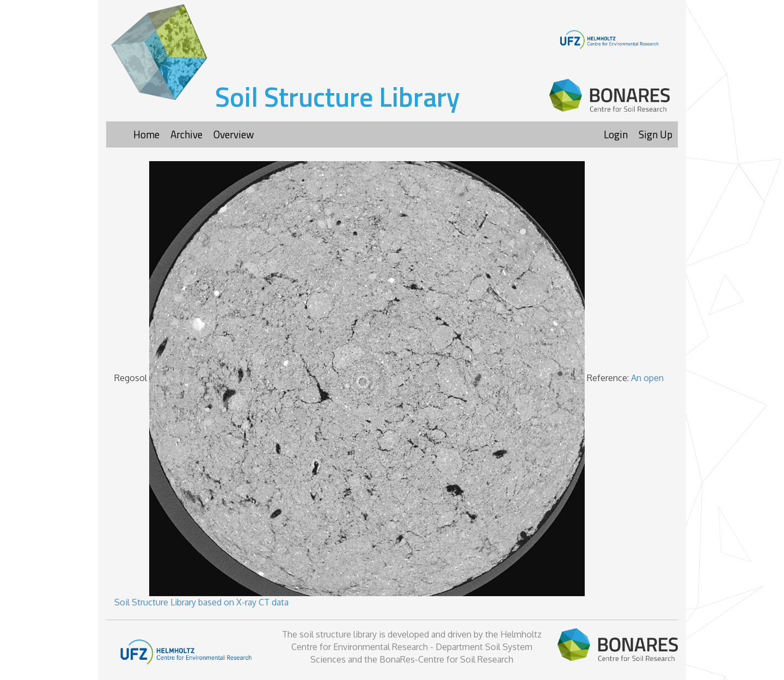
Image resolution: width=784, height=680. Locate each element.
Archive (186, 134)
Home (146, 134)
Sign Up (656, 134)
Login (616, 134)
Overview (234, 134)
